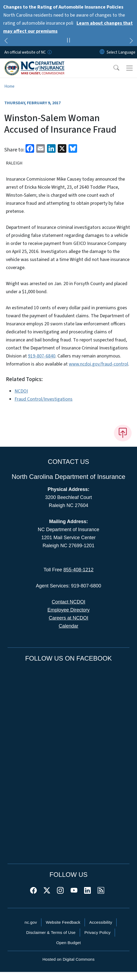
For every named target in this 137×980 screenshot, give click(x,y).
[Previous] (6, 42)
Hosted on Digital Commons (68, 959)
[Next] (131, 42)
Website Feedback (63, 922)
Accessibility (101, 922)
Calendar (68, 626)
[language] (121, 52)
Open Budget (68, 943)
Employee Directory (68, 610)
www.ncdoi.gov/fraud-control (98, 364)
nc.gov (31, 922)
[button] (113, 68)
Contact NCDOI (68, 602)
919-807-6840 (42, 356)
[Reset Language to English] (102, 52)
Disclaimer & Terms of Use (51, 932)
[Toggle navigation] (129, 68)
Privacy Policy (97, 932)
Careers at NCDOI (68, 618)
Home (9, 86)
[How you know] (49, 52)
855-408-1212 (78, 570)
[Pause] (68, 41)
